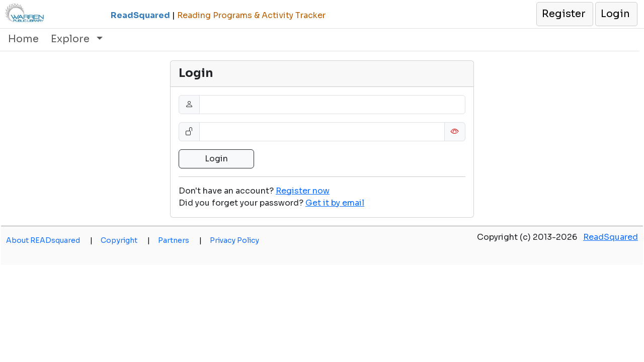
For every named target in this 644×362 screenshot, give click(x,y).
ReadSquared (611, 237)
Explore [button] (71, 39)
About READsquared (49, 240)
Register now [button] (303, 191)
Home (23, 39)
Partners (180, 240)
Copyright (125, 240)
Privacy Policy (234, 240)
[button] (564, 14)
